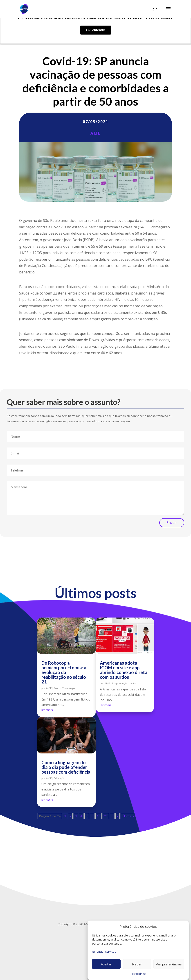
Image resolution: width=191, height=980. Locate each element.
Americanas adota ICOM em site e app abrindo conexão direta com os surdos (124, 670)
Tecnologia (69, 688)
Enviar (172, 523)
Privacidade (138, 974)
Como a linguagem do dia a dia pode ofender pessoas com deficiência (66, 767)
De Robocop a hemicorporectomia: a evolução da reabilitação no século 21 (64, 672)
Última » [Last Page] (128, 816)
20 (106, 816)
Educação (59, 778)
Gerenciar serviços (104, 952)
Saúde (57, 688)
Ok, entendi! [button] (95, 30)
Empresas (118, 683)
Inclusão (130, 683)
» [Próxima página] (118, 816)
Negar (137, 964)
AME (95, 133)
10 (99, 816)
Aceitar (106, 964)
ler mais (47, 710)
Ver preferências (169, 964)
